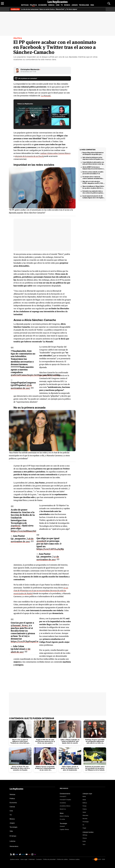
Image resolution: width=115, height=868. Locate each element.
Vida (92, 5)
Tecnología (84, 5)
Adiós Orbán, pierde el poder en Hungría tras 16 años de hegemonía (70, 768)
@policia (16, 526)
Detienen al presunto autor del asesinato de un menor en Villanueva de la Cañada (95, 768)
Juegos (75, 5)
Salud (84, 812)
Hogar (84, 828)
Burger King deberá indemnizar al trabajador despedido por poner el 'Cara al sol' (93, 153)
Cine (58, 5)
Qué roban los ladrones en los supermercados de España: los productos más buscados (93, 158)
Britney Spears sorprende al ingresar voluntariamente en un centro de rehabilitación (45, 768)
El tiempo (13, 836)
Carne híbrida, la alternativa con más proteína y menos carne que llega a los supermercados (93, 163)
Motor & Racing (64, 816)
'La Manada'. (46, 96)
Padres (85, 809)
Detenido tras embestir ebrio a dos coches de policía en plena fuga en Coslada (93, 192)
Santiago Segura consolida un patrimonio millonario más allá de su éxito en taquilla (95, 741)
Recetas (85, 819)
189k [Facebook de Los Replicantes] (16, 854)
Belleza (85, 803)
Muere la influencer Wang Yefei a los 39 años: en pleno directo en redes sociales (93, 187)
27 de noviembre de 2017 (48, 558)
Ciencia (51, 5)
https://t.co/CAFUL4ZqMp (50, 549)
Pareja (84, 806)
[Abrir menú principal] (2, 3)
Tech (84, 844)
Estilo (84, 841)
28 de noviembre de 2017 (21, 387)
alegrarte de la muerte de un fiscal (36, 156)
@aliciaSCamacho (20, 375)
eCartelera (63, 803)
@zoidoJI (41, 541)
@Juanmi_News (19, 625)
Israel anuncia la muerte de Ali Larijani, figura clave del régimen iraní (93, 197)
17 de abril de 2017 (21, 650)
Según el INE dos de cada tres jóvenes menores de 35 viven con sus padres (45, 741)
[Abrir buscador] (109, 3)
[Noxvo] (96, 859)
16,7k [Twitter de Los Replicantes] (23, 854)
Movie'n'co (63, 809)
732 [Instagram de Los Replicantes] (35, 854)
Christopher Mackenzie (30, 69)
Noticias (25, 5)
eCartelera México (65, 806)
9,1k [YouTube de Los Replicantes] (29, 854)
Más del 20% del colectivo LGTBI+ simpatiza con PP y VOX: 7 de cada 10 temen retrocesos (93, 182)
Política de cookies (62, 859)
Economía (43, 5)
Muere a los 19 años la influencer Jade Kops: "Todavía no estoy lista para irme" (20, 741)
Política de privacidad (49, 859)
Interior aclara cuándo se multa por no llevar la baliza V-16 (93, 173)
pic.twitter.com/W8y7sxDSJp (45, 375)
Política (33, 5)
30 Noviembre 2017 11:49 (28, 72)
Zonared (62, 826)
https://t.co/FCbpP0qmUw (25, 641)
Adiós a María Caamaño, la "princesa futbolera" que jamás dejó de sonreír (70, 741)
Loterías (12, 841)
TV (62, 5)
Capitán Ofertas (64, 829)
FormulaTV (63, 796)
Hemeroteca (14, 846)
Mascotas (85, 815)
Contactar (39, 859)
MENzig (85, 835)
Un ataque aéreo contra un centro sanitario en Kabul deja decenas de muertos (92, 178)
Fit (83, 825)
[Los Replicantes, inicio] (58, 2)
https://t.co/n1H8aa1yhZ (23, 531)
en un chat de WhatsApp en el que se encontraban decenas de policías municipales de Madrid (41, 591)
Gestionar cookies (74, 859)
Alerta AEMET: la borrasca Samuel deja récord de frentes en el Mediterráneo (93, 168)
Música (67, 5)
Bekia (84, 796)
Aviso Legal (24, 859)
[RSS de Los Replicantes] (11, 854)
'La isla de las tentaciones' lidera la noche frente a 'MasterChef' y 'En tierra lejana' (44, 9)
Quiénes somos (15, 859)
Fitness (85, 838)
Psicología (86, 822)
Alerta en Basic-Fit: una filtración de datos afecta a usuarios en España (20, 768)
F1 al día (62, 819)
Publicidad (32, 859)
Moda (84, 800)
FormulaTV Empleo (65, 800)
